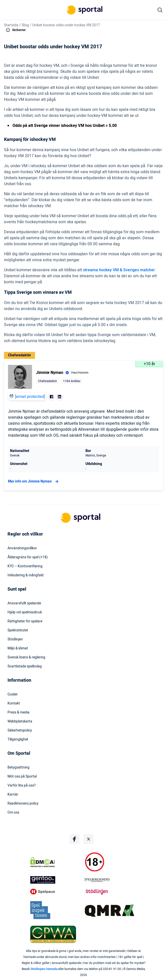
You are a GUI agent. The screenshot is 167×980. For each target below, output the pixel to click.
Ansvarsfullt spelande (24, 603)
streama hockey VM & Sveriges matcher (119, 270)
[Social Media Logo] (74, 839)
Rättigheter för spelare (25, 621)
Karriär (13, 795)
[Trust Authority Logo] (56, 880)
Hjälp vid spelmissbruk (25, 612)
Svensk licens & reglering (26, 657)
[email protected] (30, 397)
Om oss (13, 813)
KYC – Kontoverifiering (25, 566)
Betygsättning (18, 768)
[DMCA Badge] (56, 862)
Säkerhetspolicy (20, 730)
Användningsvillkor (22, 548)
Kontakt (14, 703)
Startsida (11, 25)
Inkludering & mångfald (25, 575)
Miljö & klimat (18, 648)
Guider (13, 694)
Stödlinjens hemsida (44, 969)
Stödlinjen (15, 639)
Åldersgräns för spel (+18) (28, 557)
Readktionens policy (23, 804)
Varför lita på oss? (22, 786)
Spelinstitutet (18, 630)
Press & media (18, 712)
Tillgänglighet (18, 740)
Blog (25, 25)
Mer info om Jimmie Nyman (34, 481)
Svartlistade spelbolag (25, 666)
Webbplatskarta (20, 721)
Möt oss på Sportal (22, 777)
